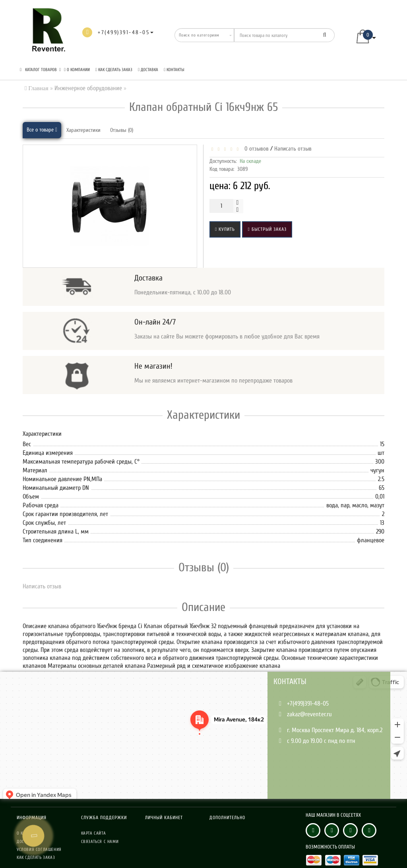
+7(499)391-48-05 (308, 704)
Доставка (148, 70)
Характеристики (83, 130)
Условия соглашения (39, 850)
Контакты (174, 70)
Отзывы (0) (122, 130)
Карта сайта (94, 833)
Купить (225, 229)
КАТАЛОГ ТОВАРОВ (40, 70)
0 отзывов (255, 149)
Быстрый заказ (267, 229)
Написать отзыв (293, 149)
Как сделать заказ (114, 70)
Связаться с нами (100, 842)
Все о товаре (42, 130)
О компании (77, 70)
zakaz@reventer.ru (309, 714)
